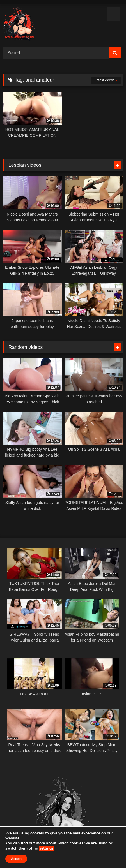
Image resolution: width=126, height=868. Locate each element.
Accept (16, 859)
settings (46, 848)
